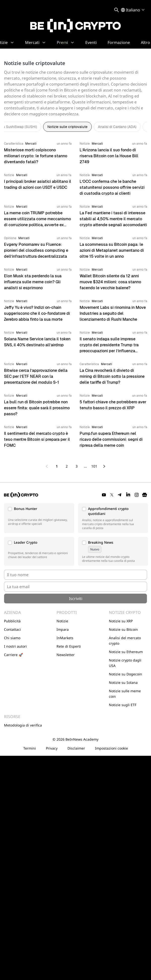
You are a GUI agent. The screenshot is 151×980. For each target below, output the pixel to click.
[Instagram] (137, 495)
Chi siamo (12, 638)
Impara (63, 629)
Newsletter (66, 655)
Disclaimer (76, 748)
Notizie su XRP (121, 621)
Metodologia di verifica (23, 725)
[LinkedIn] (128, 495)
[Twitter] (112, 495)
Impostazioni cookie (111, 748)
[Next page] (104, 466)
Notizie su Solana (123, 682)
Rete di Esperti (69, 646)
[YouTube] (104, 495)
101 (94, 466)
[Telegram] (120, 495)
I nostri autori (15, 646)
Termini (30, 748)
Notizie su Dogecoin (125, 674)
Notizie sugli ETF (123, 705)
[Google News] (145, 495)
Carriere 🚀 (13, 655)
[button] (39, 518)
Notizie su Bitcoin (123, 629)
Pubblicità (12, 621)
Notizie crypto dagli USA (125, 663)
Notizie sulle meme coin (125, 694)
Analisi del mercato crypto (125, 641)
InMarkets (65, 638)
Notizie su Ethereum (126, 652)
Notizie (62, 621)
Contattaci (12, 629)
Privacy (52, 748)
